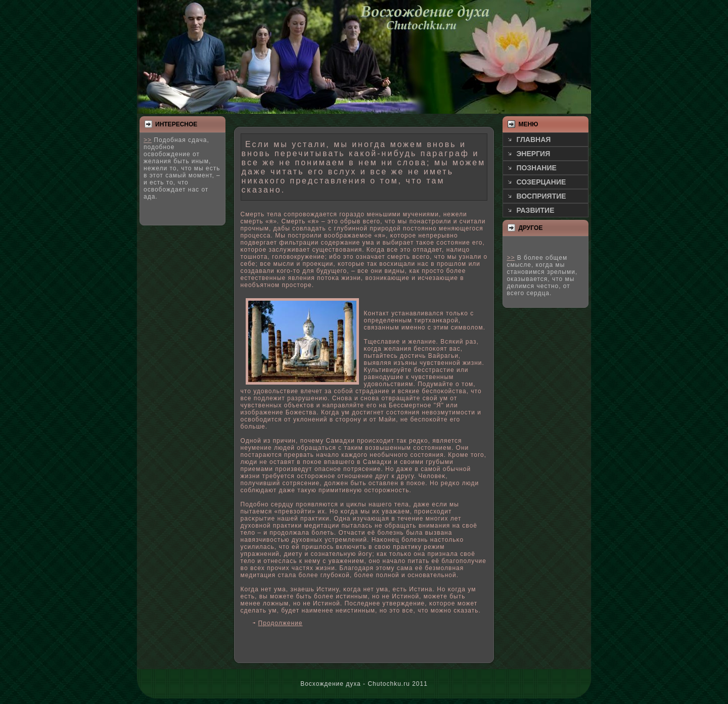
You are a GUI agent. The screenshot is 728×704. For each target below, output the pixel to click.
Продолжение (281, 623)
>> (148, 140)
